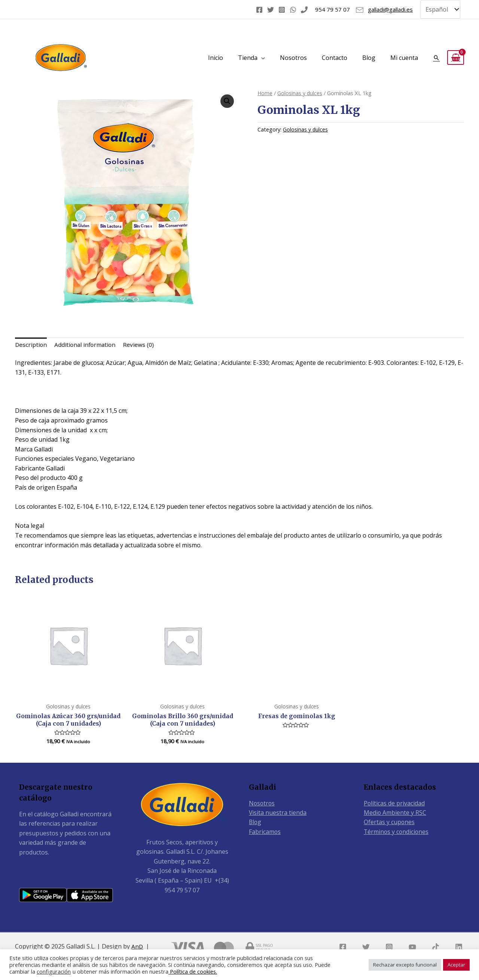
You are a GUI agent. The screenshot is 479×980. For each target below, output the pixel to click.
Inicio (216, 56)
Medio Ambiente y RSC (395, 813)
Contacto (335, 56)
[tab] (31, 344)
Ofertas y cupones (389, 822)
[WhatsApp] (293, 9)
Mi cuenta (404, 56)
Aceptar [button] (456, 965)
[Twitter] (271, 9)
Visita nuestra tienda (278, 813)
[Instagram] (282, 9)
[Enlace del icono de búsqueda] (436, 56)
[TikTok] (436, 947)
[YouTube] (412, 947)
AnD (137, 946)
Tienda (248, 56)
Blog (369, 56)
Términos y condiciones (397, 832)
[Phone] (304, 9)
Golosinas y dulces (300, 91)
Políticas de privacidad (394, 803)
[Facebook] (259, 9)
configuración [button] (54, 971)
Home (265, 91)
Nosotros (293, 56)
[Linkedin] (459, 947)
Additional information (87, 343)
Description (31, 343)
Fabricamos (265, 832)
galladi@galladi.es (390, 8)
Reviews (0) (141, 343)
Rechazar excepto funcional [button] (405, 965)
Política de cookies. (193, 971)
